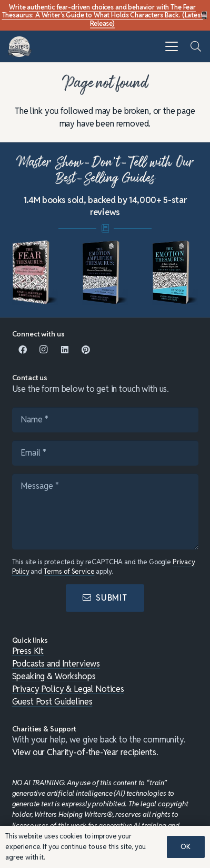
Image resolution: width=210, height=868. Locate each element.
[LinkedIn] (65, 350)
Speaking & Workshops (54, 676)
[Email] (105, 453)
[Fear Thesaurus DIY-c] (205, 15)
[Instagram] (44, 350)
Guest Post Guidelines (52, 702)
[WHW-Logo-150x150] (20, 47)
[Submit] (105, 598)
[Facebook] (23, 350)
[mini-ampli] (105, 273)
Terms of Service (69, 571)
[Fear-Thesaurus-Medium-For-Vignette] (35, 273)
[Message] (105, 512)
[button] (172, 46)
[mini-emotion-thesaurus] (175, 273)
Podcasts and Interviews (56, 664)
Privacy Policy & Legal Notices (68, 689)
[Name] (105, 420)
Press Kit (28, 651)
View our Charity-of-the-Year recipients (84, 752)
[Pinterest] (86, 350)
